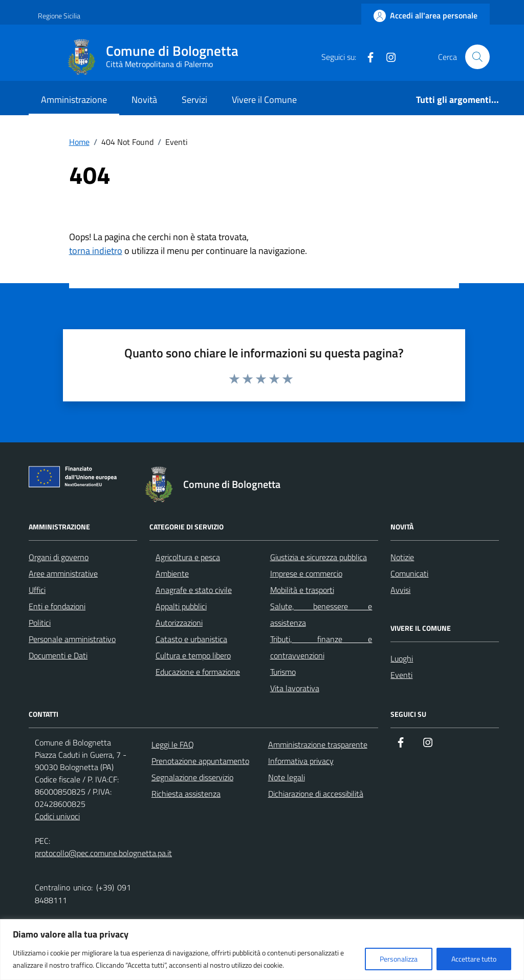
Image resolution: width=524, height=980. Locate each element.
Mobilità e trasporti (302, 590)
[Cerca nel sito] (477, 57)
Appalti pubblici (181, 606)
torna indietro (96, 251)
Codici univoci (57, 816)
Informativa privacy (301, 761)
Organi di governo (59, 557)
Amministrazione (74, 100)
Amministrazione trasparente (318, 744)
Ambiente (172, 573)
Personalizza (399, 959)
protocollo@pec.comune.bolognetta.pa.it (103, 853)
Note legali (287, 777)
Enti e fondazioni (57, 606)
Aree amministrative (63, 573)
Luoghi (402, 658)
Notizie (402, 557)
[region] (262, 950)
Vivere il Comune (264, 100)
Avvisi (400, 590)
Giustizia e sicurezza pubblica (319, 557)
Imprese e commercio (306, 573)
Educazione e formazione (198, 672)
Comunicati (409, 573)
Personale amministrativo (72, 639)
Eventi (401, 675)
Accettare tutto (474, 959)
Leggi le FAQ (173, 744)
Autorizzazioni (179, 623)
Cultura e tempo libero (193, 655)
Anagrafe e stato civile (194, 590)
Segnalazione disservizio (192, 777)
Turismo (283, 672)
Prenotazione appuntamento (200, 761)
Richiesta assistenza (186, 794)
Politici (40, 623)
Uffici (37, 590)
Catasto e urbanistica (191, 639)
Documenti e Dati (58, 655)
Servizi (194, 100)
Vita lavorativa (295, 688)
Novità (144, 100)
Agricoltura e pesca (188, 557)
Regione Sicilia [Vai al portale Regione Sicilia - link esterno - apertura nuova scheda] (59, 16)
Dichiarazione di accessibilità (316, 794)
